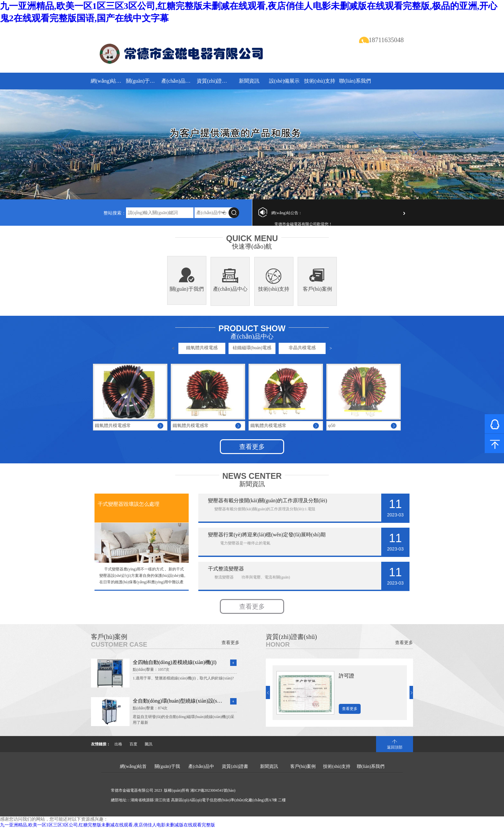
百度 (133, 744)
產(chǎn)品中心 (178, 81)
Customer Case (119, 644)
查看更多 (252, 447)
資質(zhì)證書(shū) (214, 81)
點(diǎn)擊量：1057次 (151, 669)
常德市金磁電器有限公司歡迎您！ (303, 224)
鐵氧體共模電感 (202, 348)
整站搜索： (115, 213)
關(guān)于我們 (143, 81)
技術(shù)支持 (320, 81)
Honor (278, 644)
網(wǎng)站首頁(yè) (108, 81)
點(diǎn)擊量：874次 (150, 708)
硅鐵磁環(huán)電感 (252, 348)
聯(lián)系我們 (355, 81)
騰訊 (148, 744)
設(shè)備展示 (284, 81)
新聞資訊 (249, 81)
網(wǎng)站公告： (287, 213)
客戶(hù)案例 (317, 289)
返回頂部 (395, 747)
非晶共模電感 (302, 348)
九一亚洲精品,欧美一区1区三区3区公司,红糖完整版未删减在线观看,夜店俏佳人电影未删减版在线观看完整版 (108, 825)
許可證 (346, 676)
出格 (118, 744)
